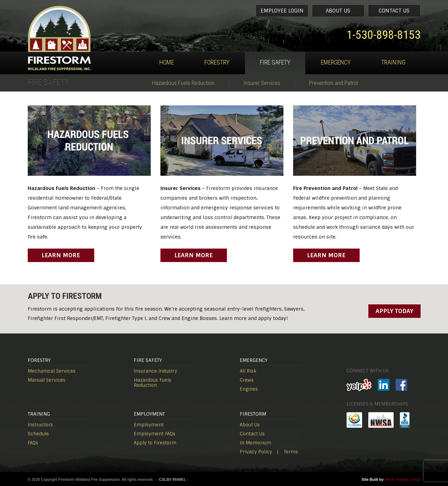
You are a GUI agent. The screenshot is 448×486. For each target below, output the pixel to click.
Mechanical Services (52, 371)
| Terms (287, 452)
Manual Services (47, 380)
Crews (247, 380)
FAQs (33, 443)
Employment (149, 425)
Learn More (61, 255)
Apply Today (394, 311)
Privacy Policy (256, 452)
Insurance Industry (155, 371)
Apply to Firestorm (155, 443)
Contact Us (394, 11)
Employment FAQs (155, 434)
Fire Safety (275, 62)
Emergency (336, 62)
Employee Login (282, 11)
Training (393, 62)
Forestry (217, 62)
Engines (249, 389)
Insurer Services (262, 83)
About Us (338, 11)
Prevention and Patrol (333, 83)
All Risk (248, 371)
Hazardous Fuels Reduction (183, 83)
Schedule (38, 434)
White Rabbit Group (402, 479)
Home (167, 62)
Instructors (40, 425)
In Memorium (256, 443)
